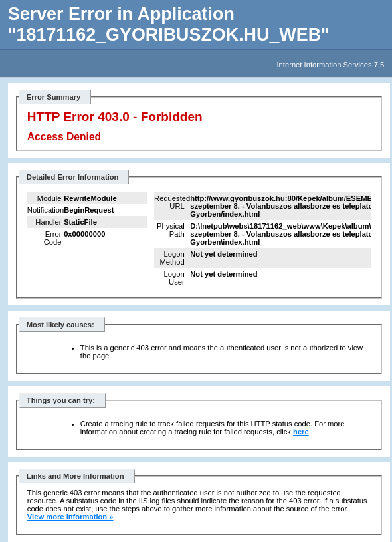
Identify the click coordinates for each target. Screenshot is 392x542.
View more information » (70, 517)
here (301, 432)
